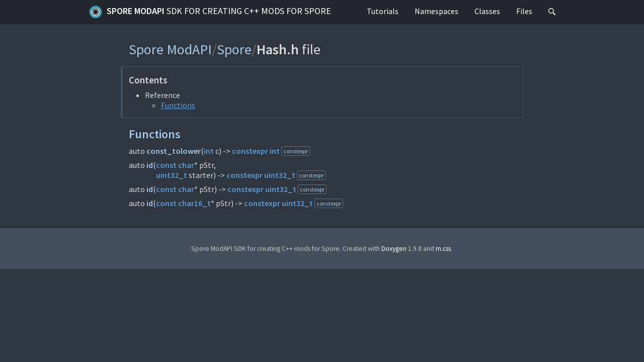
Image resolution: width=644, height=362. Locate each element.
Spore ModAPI (210, 12)
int (209, 151)
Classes (487, 11)
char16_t (194, 203)
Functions (178, 105)
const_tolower (174, 151)
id (150, 165)
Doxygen (394, 249)
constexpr (250, 151)
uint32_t (172, 175)
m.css (443, 249)
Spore (234, 49)
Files (524, 11)
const (166, 165)
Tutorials (383, 11)
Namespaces (436, 11)
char (186, 165)
